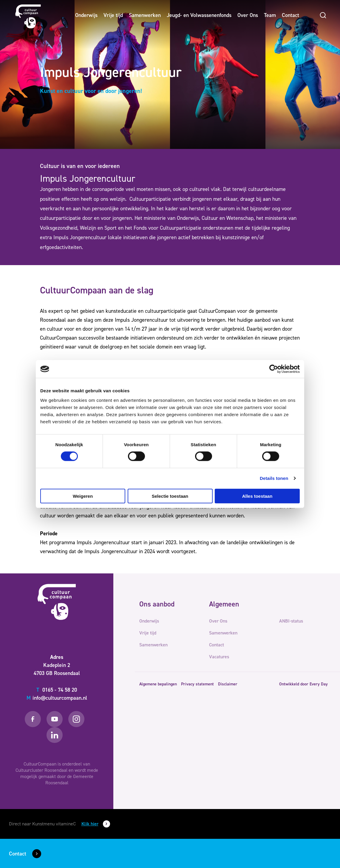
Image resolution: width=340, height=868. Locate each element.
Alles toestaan (257, 496)
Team (270, 15)
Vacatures (219, 657)
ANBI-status (291, 621)
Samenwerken (145, 15)
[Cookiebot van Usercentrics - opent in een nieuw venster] (274, 369)
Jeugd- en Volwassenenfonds (199, 15)
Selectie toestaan (170, 496)
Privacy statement (197, 684)
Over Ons (248, 15)
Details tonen (274, 478)
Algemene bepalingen (158, 684)
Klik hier (90, 824)
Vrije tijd (113, 15)
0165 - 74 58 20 (57, 690)
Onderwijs (86, 15)
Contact (290, 15)
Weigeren (83, 496)
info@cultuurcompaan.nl (57, 698)
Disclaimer (228, 684)
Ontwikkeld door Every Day (303, 684)
